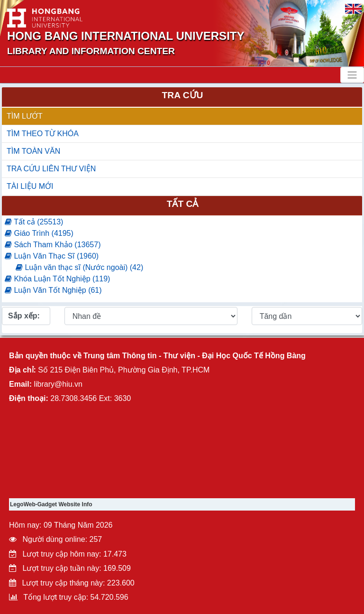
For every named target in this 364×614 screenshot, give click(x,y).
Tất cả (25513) (34, 222)
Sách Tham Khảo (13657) (53, 245)
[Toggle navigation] (352, 75)
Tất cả (183, 204)
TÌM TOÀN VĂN (33, 151)
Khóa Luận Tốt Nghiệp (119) (57, 279)
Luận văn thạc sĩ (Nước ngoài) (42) (79, 267)
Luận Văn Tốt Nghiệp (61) (53, 290)
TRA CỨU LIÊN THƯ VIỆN (51, 169)
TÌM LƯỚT (25, 116)
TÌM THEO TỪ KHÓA (43, 134)
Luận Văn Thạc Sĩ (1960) (52, 256)
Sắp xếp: (24, 316)
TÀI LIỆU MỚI (30, 186)
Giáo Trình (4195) (39, 233)
